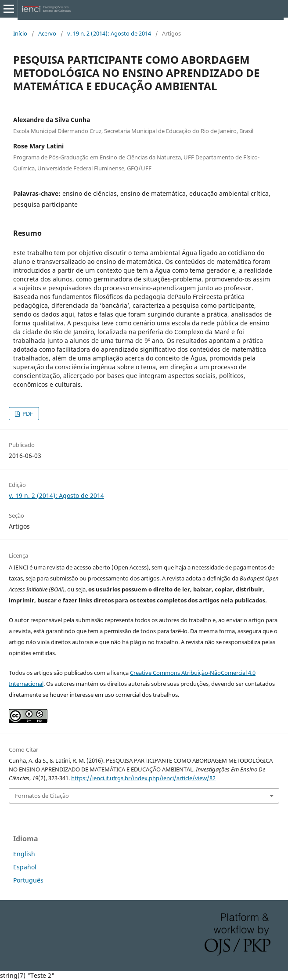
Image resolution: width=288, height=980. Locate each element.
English (24, 854)
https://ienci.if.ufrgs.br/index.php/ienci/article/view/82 (143, 778)
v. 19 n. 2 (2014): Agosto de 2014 (109, 33)
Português (28, 880)
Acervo (47, 33)
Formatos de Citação (42, 796)
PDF (27, 414)
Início (20, 33)
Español (25, 867)
